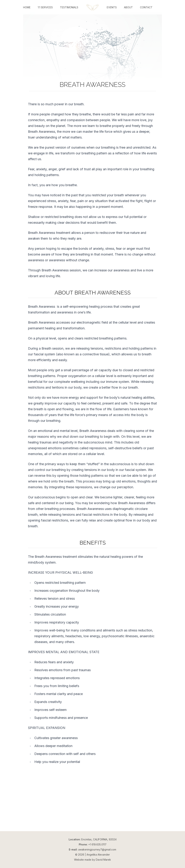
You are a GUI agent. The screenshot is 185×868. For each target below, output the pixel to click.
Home (27, 7)
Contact (146, 7)
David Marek (103, 860)
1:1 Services (45, 7)
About (128, 7)
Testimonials (69, 7)
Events (112, 7)
